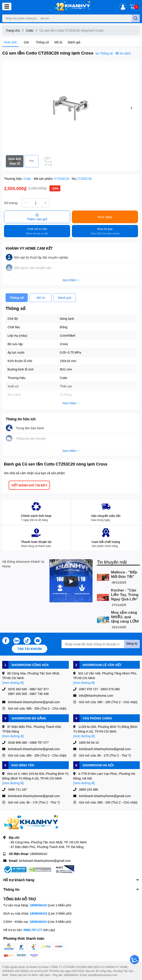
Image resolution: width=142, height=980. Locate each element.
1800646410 (39, 854)
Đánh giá (74, 42)
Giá (26, 42)
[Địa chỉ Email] (101, 644)
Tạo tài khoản (30, 649)
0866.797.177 (33, 930)
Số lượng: (11, 203)
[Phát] (71, 581)
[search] (136, 18)
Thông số (42, 42)
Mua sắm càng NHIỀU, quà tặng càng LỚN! (125, 617)
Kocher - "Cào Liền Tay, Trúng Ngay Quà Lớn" (125, 595)
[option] (71, 108)
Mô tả (58, 42)
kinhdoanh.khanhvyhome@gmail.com (45, 861)
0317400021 (22, 971)
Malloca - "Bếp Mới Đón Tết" (124, 574)
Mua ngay (105, 217)
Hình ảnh (10, 42)
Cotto (28, 179)
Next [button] (131, 108)
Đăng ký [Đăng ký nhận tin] (132, 643)
